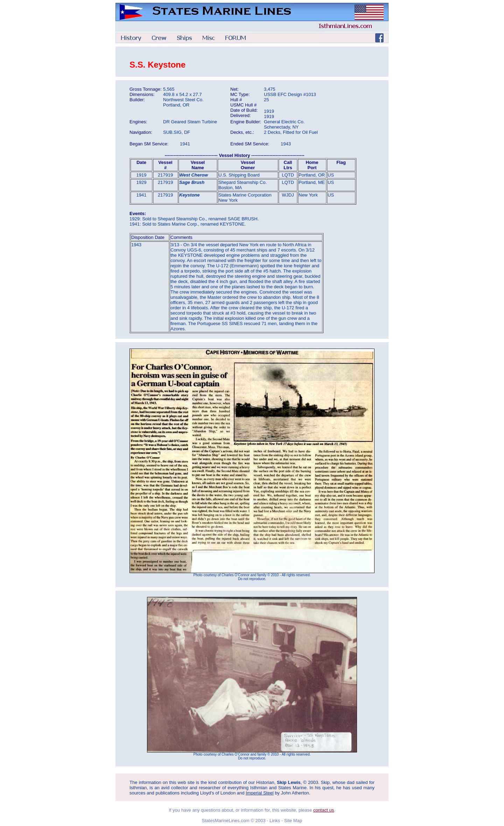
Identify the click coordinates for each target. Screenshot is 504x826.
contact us (324, 810)
